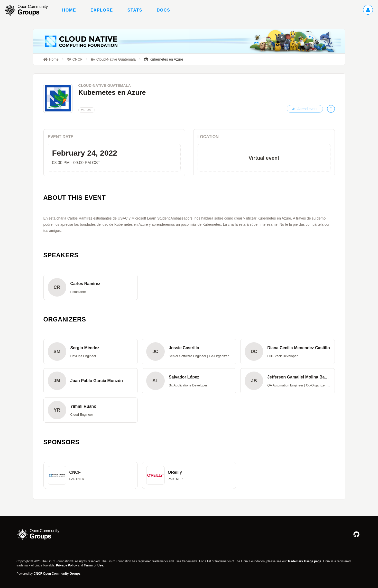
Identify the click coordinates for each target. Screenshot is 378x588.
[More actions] (331, 109)
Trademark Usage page (304, 561)
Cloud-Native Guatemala (105, 86)
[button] (91, 287)
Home (69, 10)
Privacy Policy (66, 565)
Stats (135, 10)
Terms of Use (93, 565)
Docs (164, 10)
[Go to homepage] (29, 10)
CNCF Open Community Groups (57, 574)
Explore (102, 10)
